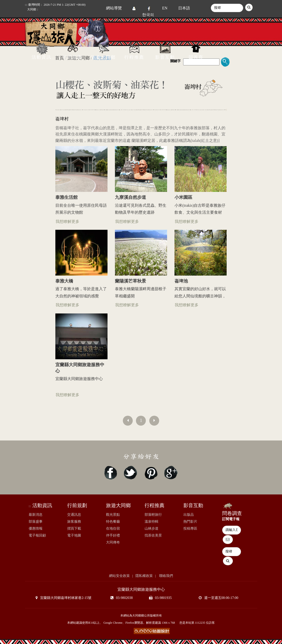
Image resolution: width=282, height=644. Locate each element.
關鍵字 (175, 61)
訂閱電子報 (231, 519)
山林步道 (152, 528)
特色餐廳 (113, 522)
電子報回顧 (37, 535)
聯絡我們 (166, 576)
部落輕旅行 (153, 515)
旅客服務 (74, 522)
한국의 (148, 15)
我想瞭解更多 (67, 221)
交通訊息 (74, 515)
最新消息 (36, 515)
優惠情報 (36, 528)
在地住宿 (113, 528)
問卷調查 (232, 513)
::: (30, 506)
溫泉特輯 (152, 522)
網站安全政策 (119, 576)
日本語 (184, 8)
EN (165, 8)
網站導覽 (114, 8)
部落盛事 (36, 522)
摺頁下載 (74, 528)
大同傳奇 (113, 542)
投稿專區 (190, 528)
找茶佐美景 (153, 535)
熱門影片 (190, 522)
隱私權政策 (144, 576)
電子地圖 (74, 535)
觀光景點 (113, 515)
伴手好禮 (113, 535)
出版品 (189, 515)
